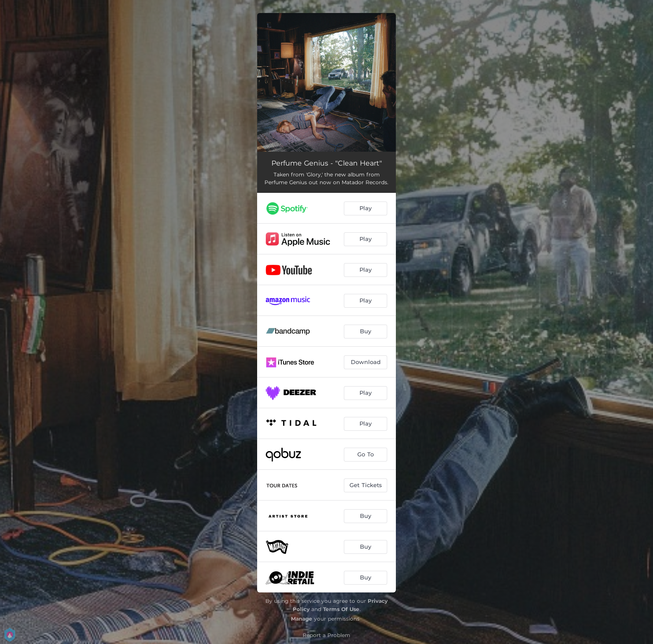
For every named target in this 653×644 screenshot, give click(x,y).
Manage (302, 619)
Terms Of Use (341, 609)
